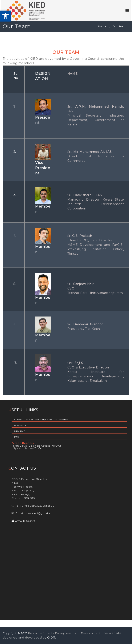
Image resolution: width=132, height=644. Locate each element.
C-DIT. (52, 638)
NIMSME (20, 431)
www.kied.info (25, 521)
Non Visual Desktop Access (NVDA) (37, 446)
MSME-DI (20, 425)
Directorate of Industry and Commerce (41, 419)
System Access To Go (28, 448)
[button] (5, 16)
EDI (17, 437)
